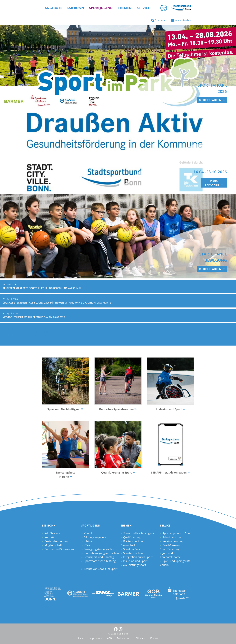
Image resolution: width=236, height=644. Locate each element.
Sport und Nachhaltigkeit (139, 533)
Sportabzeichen (133, 553)
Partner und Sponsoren (59, 549)
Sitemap (141, 638)
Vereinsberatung (173, 541)
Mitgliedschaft (53, 545)
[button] (158, 21)
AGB (109, 638)
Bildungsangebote (95, 537)
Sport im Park (132, 549)
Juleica (88, 541)
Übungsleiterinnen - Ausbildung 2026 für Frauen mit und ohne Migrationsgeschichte (57, 303)
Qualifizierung (132, 537)
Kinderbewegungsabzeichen (101, 553)
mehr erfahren (210, 100)
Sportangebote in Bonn (177, 533)
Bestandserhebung (56, 541)
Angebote (53, 8)
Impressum (96, 638)
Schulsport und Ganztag (99, 557)
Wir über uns (53, 533)
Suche (81, 638)
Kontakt (49, 537)
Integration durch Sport (138, 557)
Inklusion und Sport (135, 561)
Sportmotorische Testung (100, 561)
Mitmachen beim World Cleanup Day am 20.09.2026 (34, 317)
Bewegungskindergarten (99, 549)
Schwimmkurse (172, 537)
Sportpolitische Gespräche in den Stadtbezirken (35, 340)
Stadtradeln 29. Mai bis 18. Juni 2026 (27, 332)
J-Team (88, 545)
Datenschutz (124, 638)
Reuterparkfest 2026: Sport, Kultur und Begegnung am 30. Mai (42, 288)
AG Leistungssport (135, 565)
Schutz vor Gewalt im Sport (101, 569)
